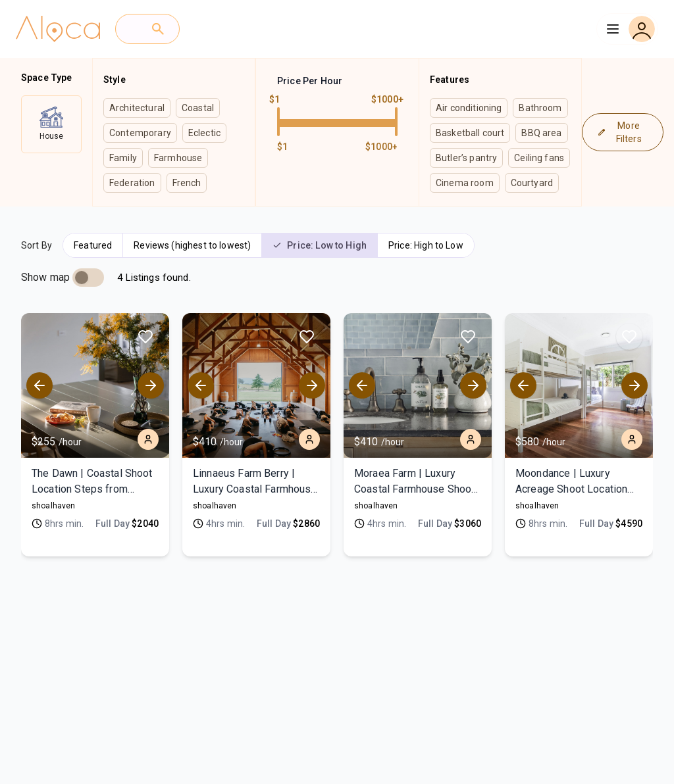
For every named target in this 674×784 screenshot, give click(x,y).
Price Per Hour (310, 81)
